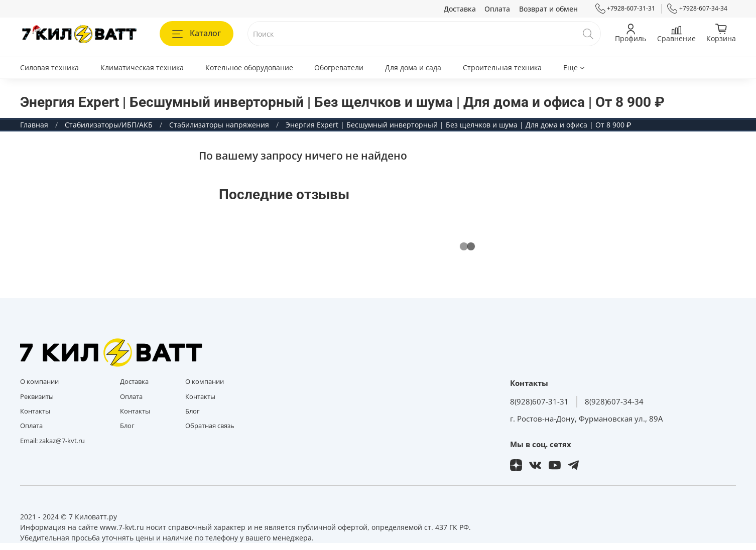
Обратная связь (210, 426)
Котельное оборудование (249, 67)
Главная (34, 125)
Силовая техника (49, 67)
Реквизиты (37, 397)
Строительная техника (502, 67)
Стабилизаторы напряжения (219, 125)
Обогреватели (339, 67)
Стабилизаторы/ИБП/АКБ (109, 125)
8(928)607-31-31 (539, 402)
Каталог (197, 33)
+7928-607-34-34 (697, 9)
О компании (39, 382)
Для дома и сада (413, 67)
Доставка (460, 9)
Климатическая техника (142, 67)
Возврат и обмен (548, 9)
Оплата (497, 9)
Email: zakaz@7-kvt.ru (52, 441)
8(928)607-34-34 (614, 402)
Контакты (35, 411)
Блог (127, 426)
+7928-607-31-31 (625, 9)
